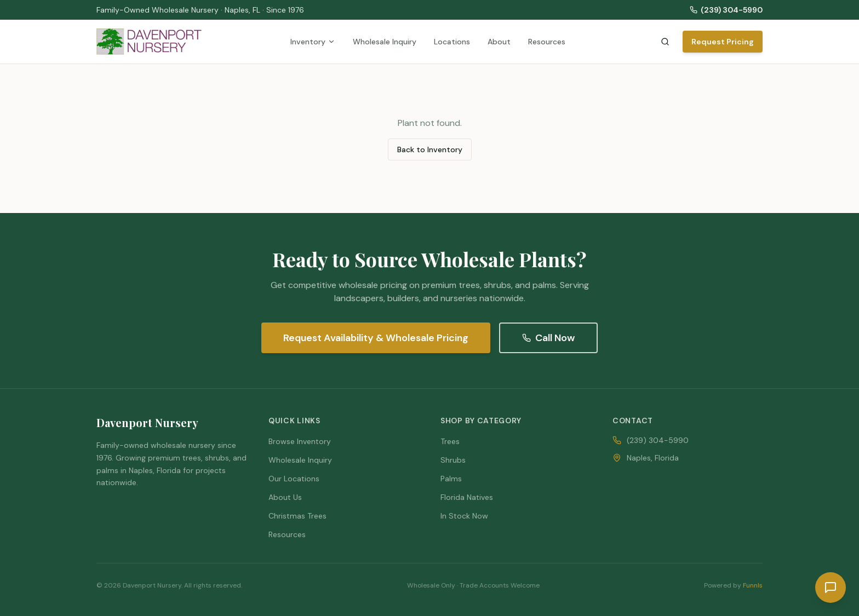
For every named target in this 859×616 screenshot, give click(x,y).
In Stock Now (464, 516)
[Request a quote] (831, 588)
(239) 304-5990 (726, 10)
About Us (285, 497)
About (499, 42)
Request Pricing (723, 42)
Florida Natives (467, 497)
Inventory (313, 42)
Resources (547, 42)
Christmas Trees (297, 516)
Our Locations (294, 479)
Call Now (548, 338)
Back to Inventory (430, 149)
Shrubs (453, 460)
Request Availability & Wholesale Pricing (376, 338)
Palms (451, 479)
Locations (452, 42)
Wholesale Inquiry (385, 42)
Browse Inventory (300, 441)
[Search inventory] (665, 42)
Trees (450, 441)
